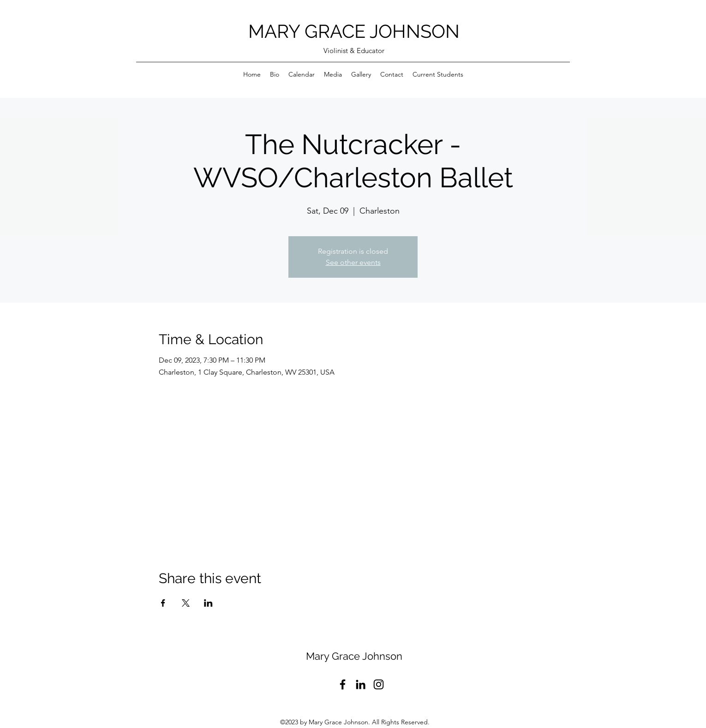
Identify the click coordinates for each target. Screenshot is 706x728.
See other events (353, 262)
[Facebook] (343, 684)
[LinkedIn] (361, 684)
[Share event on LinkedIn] (208, 603)
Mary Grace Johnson (354, 656)
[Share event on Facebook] (163, 603)
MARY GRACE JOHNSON (354, 31)
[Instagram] (379, 684)
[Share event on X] (186, 603)
